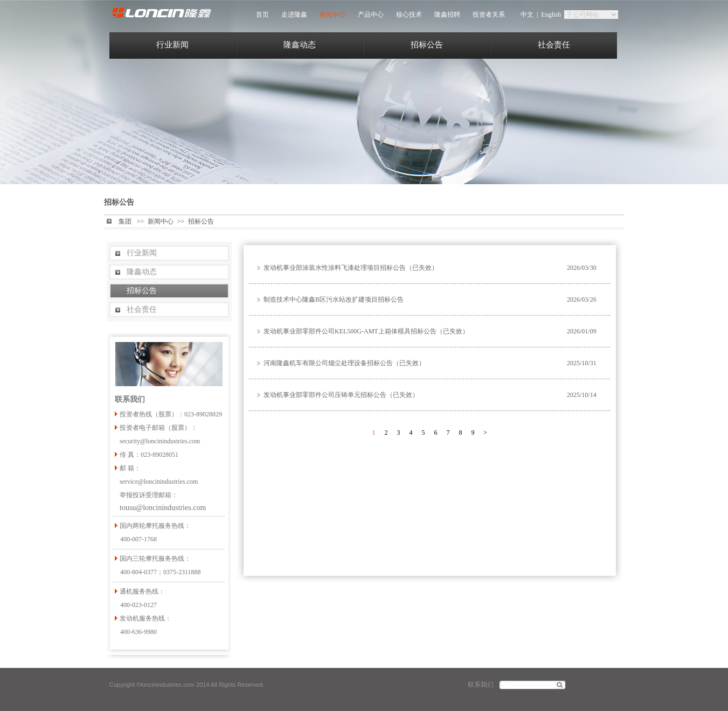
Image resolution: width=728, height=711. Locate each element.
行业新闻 (172, 45)
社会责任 (554, 45)
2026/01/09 (582, 331)
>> (141, 221)
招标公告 (427, 45)
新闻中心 (332, 15)
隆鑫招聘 (447, 15)
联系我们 (481, 685)
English (551, 15)
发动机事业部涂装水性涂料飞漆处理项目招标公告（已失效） (351, 268)
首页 (262, 15)
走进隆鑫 (294, 15)
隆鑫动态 (300, 45)
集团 (125, 221)
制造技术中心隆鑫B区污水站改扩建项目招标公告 (334, 299)
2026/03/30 (582, 268)
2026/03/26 (582, 299)
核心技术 (409, 15)
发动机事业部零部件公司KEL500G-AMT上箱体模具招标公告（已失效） (366, 331)
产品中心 (371, 15)
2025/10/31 (582, 363)
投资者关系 (489, 15)
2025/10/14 (582, 395)
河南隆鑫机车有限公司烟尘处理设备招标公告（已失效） (344, 363)
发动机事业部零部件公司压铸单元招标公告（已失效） (341, 395)
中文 (527, 15)
